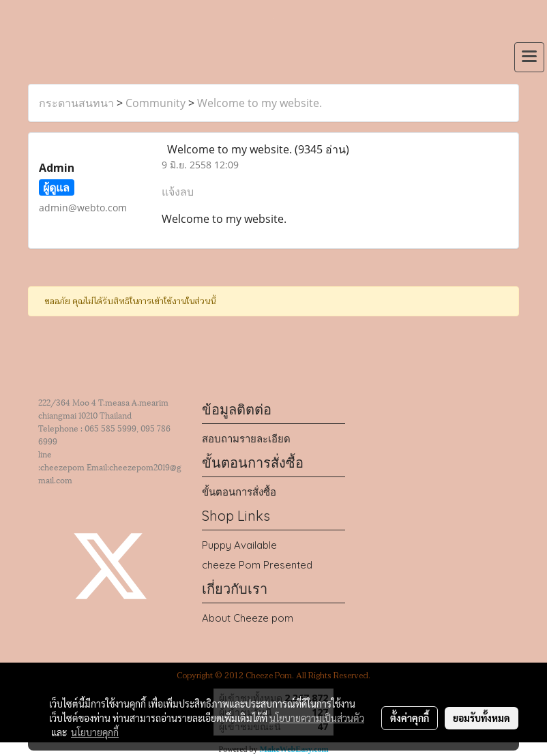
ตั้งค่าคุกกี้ (410, 718)
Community (156, 103)
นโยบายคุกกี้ (95, 732)
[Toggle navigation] (529, 57)
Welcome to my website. (260, 103)
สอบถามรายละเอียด (246, 439)
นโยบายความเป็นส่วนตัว (317, 718)
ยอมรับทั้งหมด (482, 718)
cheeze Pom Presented (257, 565)
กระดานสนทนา (76, 103)
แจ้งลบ (178, 192)
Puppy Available (239, 545)
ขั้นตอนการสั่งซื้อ (239, 492)
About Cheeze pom (248, 618)
